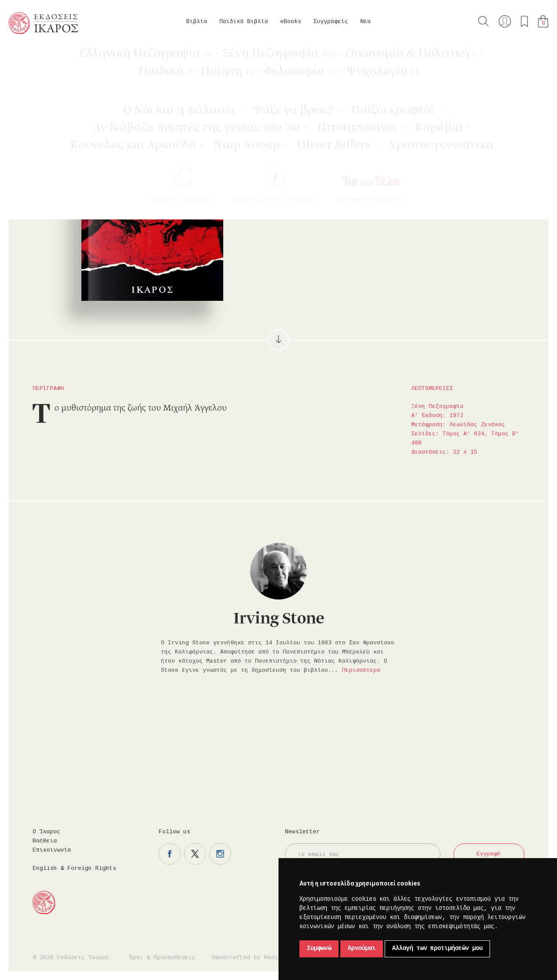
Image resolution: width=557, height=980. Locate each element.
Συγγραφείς (331, 22)
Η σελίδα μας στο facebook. (170, 854)
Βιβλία (197, 22)
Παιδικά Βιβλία (244, 22)
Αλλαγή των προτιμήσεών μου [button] (437, 949)
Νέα (366, 22)
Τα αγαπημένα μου (524, 21)
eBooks (291, 22)
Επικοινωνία (52, 850)
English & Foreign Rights (74, 869)
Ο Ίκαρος (47, 832)
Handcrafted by (248, 958)
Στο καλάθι (331, 179)
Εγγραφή (489, 854)
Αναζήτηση (483, 21)
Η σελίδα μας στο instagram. (220, 854)
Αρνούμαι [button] (362, 949)
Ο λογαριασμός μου (505, 21)
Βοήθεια (45, 841)
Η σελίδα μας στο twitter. (195, 854)
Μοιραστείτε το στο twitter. (425, 179)
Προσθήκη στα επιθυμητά (374, 179)
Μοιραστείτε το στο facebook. (399, 179)
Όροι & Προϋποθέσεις (162, 958)
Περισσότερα (361, 670)
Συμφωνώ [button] (319, 949)
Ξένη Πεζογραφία (111, 57)
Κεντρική (29, 57)
